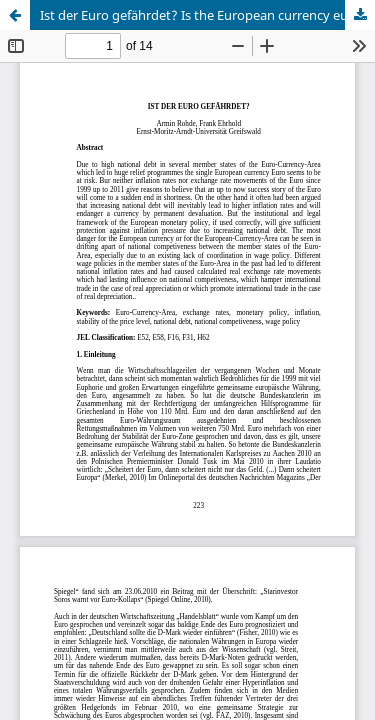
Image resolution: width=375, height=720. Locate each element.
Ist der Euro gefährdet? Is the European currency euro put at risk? (207, 15)
